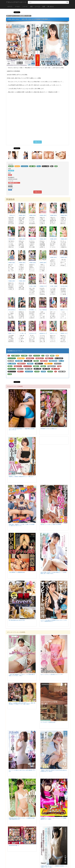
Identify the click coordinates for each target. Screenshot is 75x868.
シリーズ (25, 7)
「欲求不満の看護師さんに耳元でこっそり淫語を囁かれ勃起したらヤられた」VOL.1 (22, 675)
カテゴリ (10, 7)
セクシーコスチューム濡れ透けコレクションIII (52, 674)
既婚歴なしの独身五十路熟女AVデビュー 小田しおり (21, 477)
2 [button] (39, 160)
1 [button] (36, 160)
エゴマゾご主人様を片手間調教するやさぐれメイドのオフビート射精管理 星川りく (54, 621)
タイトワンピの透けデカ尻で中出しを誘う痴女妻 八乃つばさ (22, 771)
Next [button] (68, 155)
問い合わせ (51, 7)
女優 (31, 7)
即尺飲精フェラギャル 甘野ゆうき (49, 429)
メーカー (17, 7)
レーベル (37, 7)
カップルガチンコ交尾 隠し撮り (48, 722)
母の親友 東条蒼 (64, 286)
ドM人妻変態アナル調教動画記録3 (17, 572)
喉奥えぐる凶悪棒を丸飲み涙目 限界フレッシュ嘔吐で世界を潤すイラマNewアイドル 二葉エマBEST (22, 704)
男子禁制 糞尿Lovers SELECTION (17, 620)
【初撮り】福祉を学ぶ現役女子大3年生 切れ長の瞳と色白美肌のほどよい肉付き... (54, 771)
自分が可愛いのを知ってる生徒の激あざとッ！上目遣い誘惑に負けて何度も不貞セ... (54, 573)
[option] (14, 155)
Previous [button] (7, 155)
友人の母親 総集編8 (44, 310)
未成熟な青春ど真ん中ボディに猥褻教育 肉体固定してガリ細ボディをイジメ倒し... (54, 867)
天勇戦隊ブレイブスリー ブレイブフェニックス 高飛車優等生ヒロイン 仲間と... (53, 819)
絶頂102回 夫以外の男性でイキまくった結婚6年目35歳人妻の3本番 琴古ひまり (22, 819)
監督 (44, 7)
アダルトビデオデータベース (16, 2)
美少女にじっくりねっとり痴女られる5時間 (51, 524)
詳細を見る (38, 142)
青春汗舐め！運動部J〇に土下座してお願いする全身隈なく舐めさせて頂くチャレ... (22, 525)
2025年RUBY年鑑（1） (14, 845)
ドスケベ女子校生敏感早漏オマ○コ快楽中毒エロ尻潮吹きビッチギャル (22, 429)
